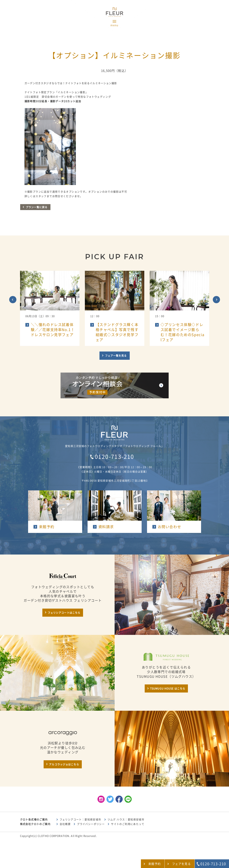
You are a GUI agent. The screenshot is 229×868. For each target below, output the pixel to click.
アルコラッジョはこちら (64, 764)
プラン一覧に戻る (37, 207)
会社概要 (65, 824)
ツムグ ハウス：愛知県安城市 (126, 820)
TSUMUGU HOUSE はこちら (168, 689)
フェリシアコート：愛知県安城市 (80, 820)
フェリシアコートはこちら (64, 613)
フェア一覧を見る (116, 356)
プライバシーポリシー (91, 824)
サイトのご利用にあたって (128, 824)
